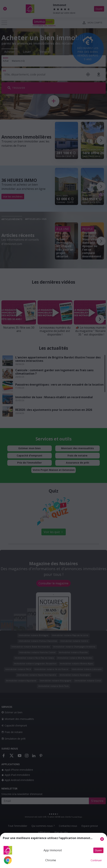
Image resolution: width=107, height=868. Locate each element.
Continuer (96, 860)
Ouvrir (98, 850)
